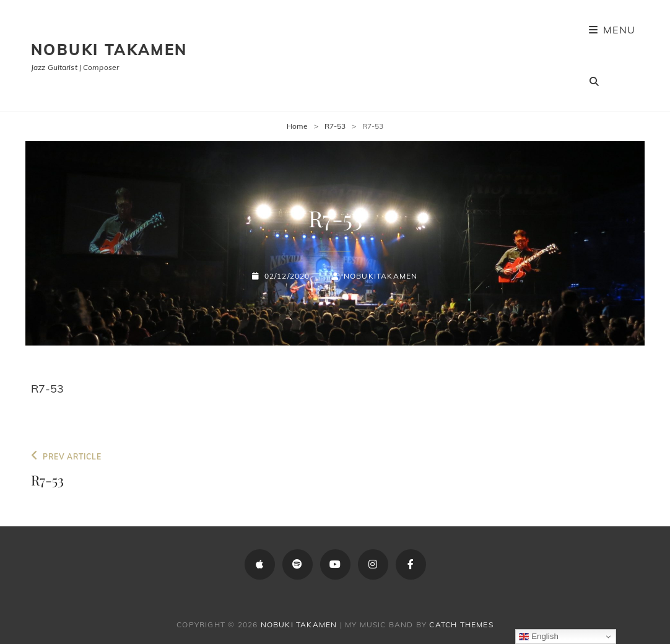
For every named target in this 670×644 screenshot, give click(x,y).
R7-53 (335, 126)
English (538, 637)
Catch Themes (461, 624)
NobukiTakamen (381, 276)
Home (297, 126)
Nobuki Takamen (109, 50)
